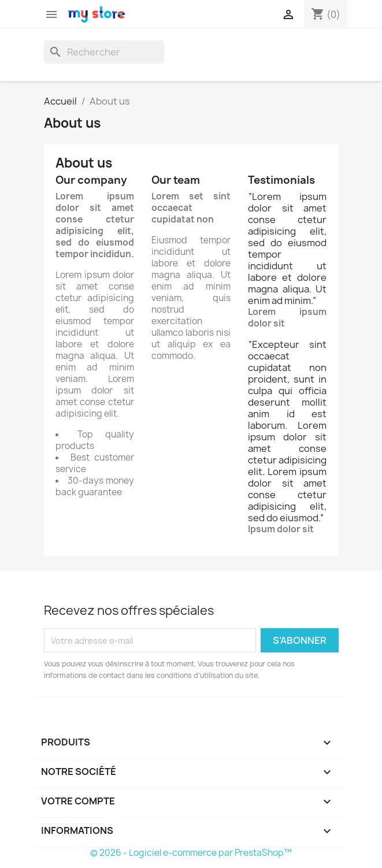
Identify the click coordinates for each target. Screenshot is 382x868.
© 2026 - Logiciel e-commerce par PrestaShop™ (191, 853)
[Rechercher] (104, 52)
